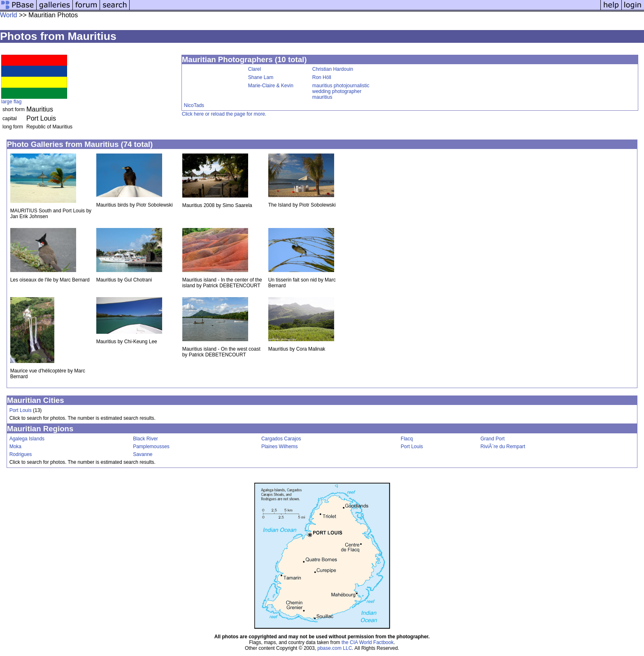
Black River (145, 439)
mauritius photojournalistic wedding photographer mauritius (341, 91)
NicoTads (194, 105)
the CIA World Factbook (368, 642)
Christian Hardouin (333, 69)
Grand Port (493, 439)
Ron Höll (322, 77)
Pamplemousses (151, 447)
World (9, 15)
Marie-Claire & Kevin (271, 86)
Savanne (143, 454)
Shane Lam (261, 77)
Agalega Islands (27, 439)
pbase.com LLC (335, 648)
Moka (15, 447)
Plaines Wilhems (280, 447)
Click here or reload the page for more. (224, 114)
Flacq (407, 439)
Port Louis (21, 410)
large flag (11, 102)
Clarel (255, 69)
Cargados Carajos (281, 439)
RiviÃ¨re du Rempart (503, 447)
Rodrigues (21, 454)
